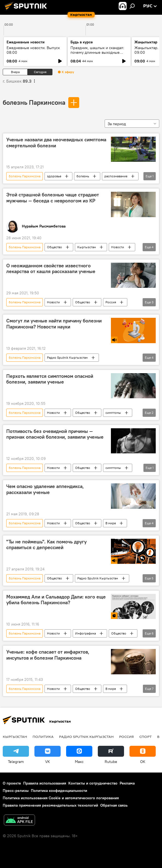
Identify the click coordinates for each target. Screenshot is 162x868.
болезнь (83, 176)
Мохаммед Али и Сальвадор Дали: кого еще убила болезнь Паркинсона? (56, 600)
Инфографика (86, 633)
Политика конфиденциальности (59, 791)
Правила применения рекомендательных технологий (50, 805)
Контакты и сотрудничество (93, 783)
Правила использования (45, 783)
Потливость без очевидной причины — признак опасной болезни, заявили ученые (55, 434)
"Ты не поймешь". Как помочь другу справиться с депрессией (46, 545)
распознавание (116, 176)
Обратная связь (114, 805)
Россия (111, 302)
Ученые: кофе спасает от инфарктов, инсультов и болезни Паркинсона (48, 655)
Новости (118, 247)
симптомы (113, 413)
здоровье (54, 176)
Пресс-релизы (16, 791)
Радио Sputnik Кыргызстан (67, 357)
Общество (55, 247)
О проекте (12, 783)
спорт (145, 737)
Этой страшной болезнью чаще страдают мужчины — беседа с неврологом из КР (53, 198)
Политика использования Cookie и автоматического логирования (61, 798)
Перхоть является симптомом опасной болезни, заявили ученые (50, 379)
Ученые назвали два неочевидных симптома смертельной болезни (56, 143)
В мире (111, 523)
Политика (43, 737)
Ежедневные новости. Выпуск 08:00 (33, 50)
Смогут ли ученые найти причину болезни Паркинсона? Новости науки (54, 324)
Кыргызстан (87, 247)
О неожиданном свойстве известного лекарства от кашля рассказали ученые (51, 269)
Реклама (127, 783)
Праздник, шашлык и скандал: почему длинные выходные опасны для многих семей (97, 52)
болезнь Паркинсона (34, 102)
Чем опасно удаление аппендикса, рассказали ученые (45, 489)
